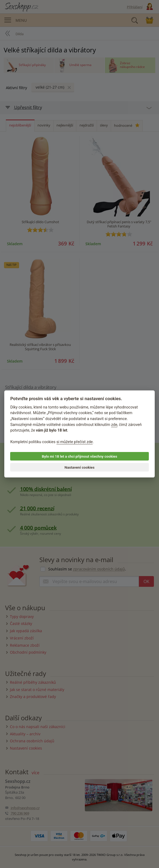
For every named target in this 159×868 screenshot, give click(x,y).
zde (114, 424)
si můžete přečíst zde (75, 442)
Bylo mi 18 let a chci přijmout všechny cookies (79, 456)
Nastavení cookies (79, 467)
